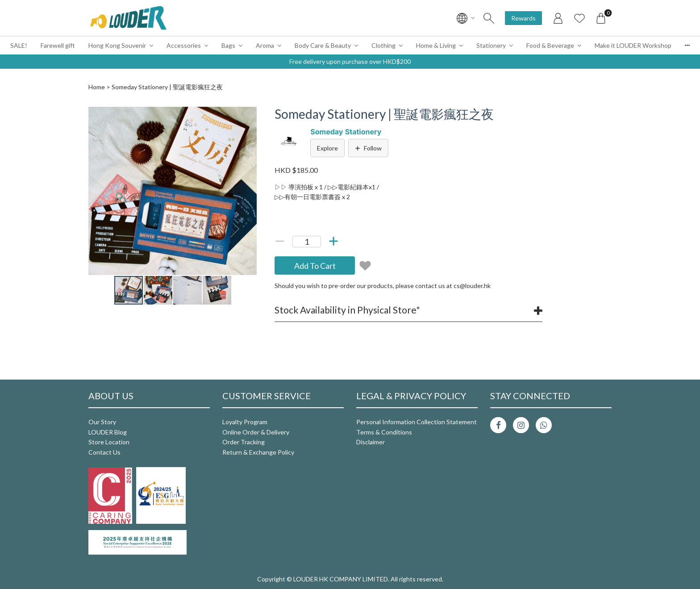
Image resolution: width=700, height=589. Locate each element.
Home (97, 87)
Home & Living (436, 45)
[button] (249, 115)
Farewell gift (58, 45)
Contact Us (104, 452)
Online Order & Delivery (256, 432)
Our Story (102, 422)
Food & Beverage (550, 45)
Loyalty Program (245, 422)
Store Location (109, 442)
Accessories (184, 45)
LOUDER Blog (108, 432)
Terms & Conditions (384, 432)
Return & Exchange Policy (258, 452)
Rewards (523, 18)
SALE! (19, 45)
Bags (228, 45)
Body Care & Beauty (323, 45)
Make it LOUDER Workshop (633, 45)
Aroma (265, 45)
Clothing (383, 45)
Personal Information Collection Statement (417, 422)
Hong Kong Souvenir (117, 45)
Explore (327, 148)
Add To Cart (315, 266)
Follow (368, 148)
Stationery (491, 45)
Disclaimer (371, 442)
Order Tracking (244, 442)
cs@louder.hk (472, 286)
